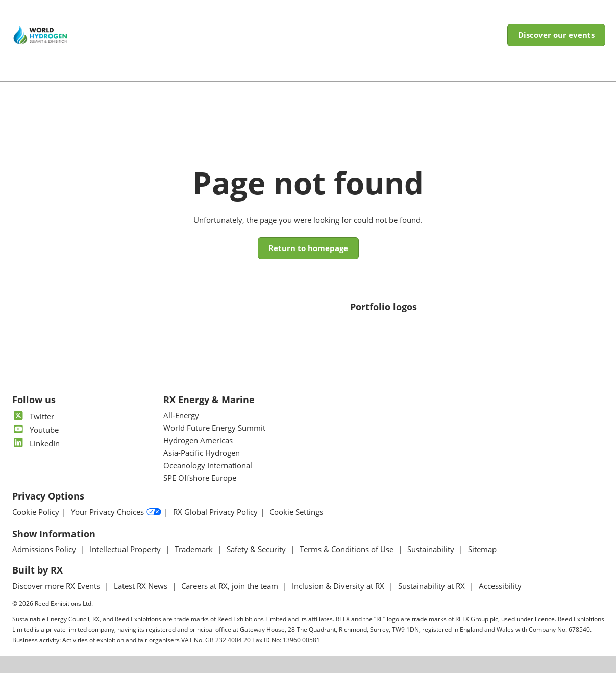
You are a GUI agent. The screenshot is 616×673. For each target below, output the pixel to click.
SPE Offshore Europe (200, 478)
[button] (556, 35)
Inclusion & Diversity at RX (339, 586)
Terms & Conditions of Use (348, 549)
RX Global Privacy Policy (215, 512)
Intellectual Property (126, 549)
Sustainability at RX (433, 586)
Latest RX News (142, 586)
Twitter (33, 416)
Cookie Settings (296, 512)
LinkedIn (36, 443)
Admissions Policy (45, 549)
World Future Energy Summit (214, 428)
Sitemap (482, 549)
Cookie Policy (36, 512)
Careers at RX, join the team (231, 586)
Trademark (195, 549)
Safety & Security (257, 549)
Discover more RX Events (57, 586)
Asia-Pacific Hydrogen (202, 453)
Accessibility (500, 586)
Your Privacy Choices (116, 512)
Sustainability (432, 549)
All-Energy (181, 415)
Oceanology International (208, 465)
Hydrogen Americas (198, 440)
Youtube (35, 430)
